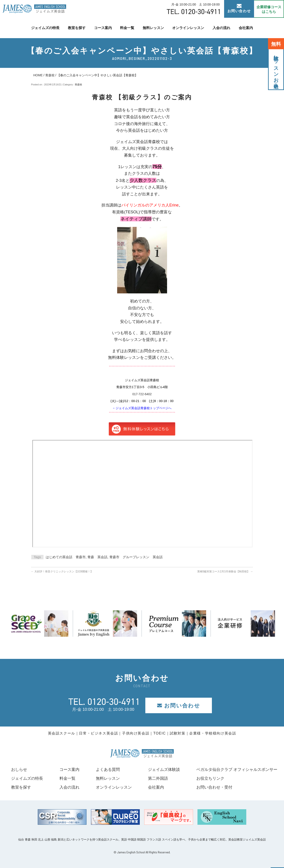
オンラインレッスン (188, 28)
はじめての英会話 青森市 (66, 557)
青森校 (50, 75)
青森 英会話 (97, 557)
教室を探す (77, 28)
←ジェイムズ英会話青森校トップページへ (142, 408)
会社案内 (246, 28)
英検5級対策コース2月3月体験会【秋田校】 (225, 571)
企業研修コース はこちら (269, 9)
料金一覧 (127, 28)
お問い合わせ (239, 8)
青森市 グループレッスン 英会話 (136, 557)
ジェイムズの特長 (45, 28)
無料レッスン (153, 28)
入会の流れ (221, 28)
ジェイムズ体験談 (164, 770)
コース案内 (103, 28)
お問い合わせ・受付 (214, 787)
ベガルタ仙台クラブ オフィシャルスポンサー (237, 770)
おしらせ (19, 770)
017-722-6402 (142, 394)
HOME (38, 75)
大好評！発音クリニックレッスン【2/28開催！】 (62, 571)
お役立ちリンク (210, 778)
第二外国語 (158, 778)
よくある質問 (108, 770)
